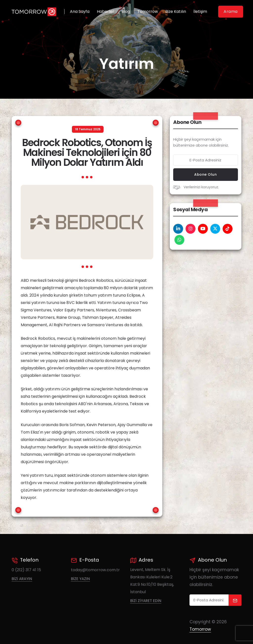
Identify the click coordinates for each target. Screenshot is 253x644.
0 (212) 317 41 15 (26, 570)
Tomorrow (148, 11)
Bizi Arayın (22, 579)
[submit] (235, 600)
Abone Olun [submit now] (205, 174)
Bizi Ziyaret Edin (146, 601)
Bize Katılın (176, 11)
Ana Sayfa (80, 11)
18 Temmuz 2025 (88, 129)
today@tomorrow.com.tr (95, 570)
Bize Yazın (80, 579)
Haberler (105, 11)
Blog (126, 11)
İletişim (200, 11)
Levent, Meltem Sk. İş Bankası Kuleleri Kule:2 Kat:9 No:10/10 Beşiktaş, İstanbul (152, 581)
